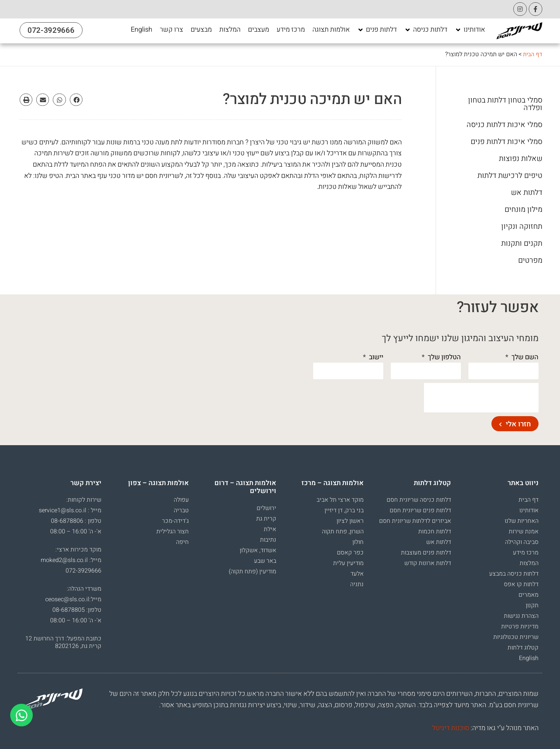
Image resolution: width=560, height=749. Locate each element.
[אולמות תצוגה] (331, 30)
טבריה (181, 510)
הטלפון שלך (444, 357)
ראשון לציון (350, 521)
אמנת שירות (524, 531)
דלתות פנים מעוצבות (426, 553)
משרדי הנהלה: (84, 589)
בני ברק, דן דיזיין (344, 510)
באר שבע (265, 561)
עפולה (181, 500)
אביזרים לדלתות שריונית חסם (415, 521)
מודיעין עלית (348, 563)
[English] (142, 30)
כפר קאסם (350, 553)
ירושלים (266, 508)
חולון (358, 542)
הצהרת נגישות (521, 616)
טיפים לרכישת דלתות (510, 176)
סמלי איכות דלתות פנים (506, 142)
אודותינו (529, 510)
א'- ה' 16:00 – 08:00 (76, 531)
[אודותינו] (470, 30)
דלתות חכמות (435, 531)
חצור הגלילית (173, 531)
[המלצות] (230, 30)
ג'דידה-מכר (175, 521)
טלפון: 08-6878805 (77, 610)
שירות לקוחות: (84, 500)
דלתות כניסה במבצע (514, 574)
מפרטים (530, 260)
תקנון (532, 605)
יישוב (375, 357)
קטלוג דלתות (523, 648)
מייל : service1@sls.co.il (70, 510)
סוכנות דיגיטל (451, 728)
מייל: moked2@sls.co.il (71, 560)
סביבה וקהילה (522, 542)
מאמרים (529, 595)
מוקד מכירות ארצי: (78, 550)
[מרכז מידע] (291, 30)
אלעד (357, 574)
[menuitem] (142, 30)
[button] (76, 100)
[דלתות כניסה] (426, 30)
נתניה (357, 584)
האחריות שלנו (522, 521)
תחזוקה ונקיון (522, 227)
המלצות (529, 563)
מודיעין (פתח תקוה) (252, 571)
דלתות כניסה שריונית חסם (419, 500)
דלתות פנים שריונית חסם (420, 510)
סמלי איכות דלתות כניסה (504, 125)
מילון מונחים (523, 210)
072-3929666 (83, 571)
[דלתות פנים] (377, 30)
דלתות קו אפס (521, 584)
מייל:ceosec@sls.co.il (73, 599)
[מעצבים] (259, 30)
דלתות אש (527, 193)
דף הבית (532, 54)
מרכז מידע (526, 553)
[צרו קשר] (171, 30)
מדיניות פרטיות (520, 626)
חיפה (182, 542)
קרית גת (266, 519)
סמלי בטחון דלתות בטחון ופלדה (505, 104)
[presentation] (481, 398)
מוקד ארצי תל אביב (340, 500)
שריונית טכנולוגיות (516, 637)
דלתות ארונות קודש (428, 563)
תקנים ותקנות (522, 244)
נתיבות (268, 540)
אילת (270, 529)
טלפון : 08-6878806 (76, 521)
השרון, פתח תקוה (343, 531)
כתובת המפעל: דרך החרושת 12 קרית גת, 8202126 (63, 642)
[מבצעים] (201, 30)
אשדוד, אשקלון (258, 550)
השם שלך (524, 357)
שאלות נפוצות (521, 159)
